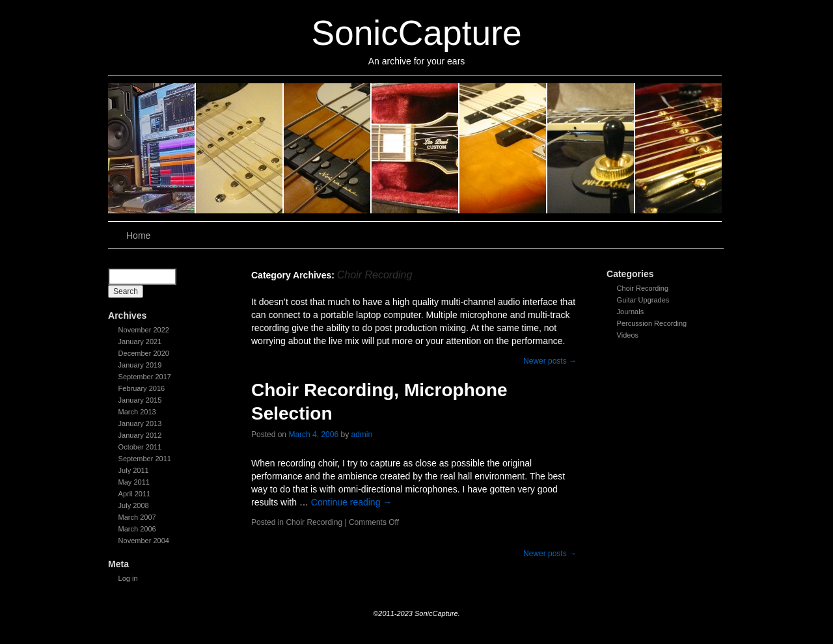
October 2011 (140, 447)
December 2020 (144, 353)
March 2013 (137, 412)
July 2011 (134, 470)
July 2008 (134, 505)
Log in (128, 578)
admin (362, 435)
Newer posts (550, 361)
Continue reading (352, 502)
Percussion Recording (652, 323)
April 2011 (135, 494)
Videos (628, 335)
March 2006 (137, 529)
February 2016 (142, 388)
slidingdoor (152, 148)
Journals (631, 312)
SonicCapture (416, 33)
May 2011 (134, 482)
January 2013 (140, 423)
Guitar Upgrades (643, 300)
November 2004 (144, 541)
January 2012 (140, 435)
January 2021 (140, 342)
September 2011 (145, 459)
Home (138, 235)
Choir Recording (643, 288)
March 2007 (137, 517)
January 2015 (140, 400)
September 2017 (145, 377)
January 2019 (140, 365)
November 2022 (144, 330)
